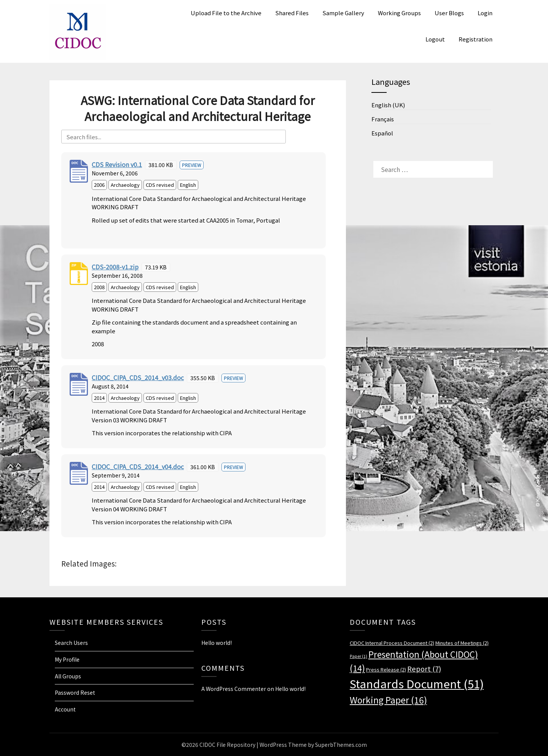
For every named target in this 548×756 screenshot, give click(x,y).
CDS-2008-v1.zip (115, 267)
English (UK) (388, 105)
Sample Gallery (343, 13)
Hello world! (217, 643)
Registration (476, 39)
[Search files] (174, 137)
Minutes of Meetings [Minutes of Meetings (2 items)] (462, 643)
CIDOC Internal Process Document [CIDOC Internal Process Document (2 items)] (392, 643)
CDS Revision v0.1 (117, 164)
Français (383, 119)
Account (65, 709)
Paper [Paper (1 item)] (358, 656)
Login (485, 13)
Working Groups (399, 13)
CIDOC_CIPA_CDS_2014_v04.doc (138, 466)
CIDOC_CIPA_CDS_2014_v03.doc (138, 377)
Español (382, 133)
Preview (192, 165)
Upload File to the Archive (226, 13)
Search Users (71, 643)
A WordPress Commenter (234, 689)
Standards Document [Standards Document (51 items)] (417, 683)
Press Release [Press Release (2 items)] (386, 669)
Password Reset (75, 692)
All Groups (68, 676)
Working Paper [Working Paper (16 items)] (388, 700)
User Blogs (449, 13)
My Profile (67, 659)
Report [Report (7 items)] (424, 668)
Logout (435, 39)
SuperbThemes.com (341, 745)
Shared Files (292, 13)
